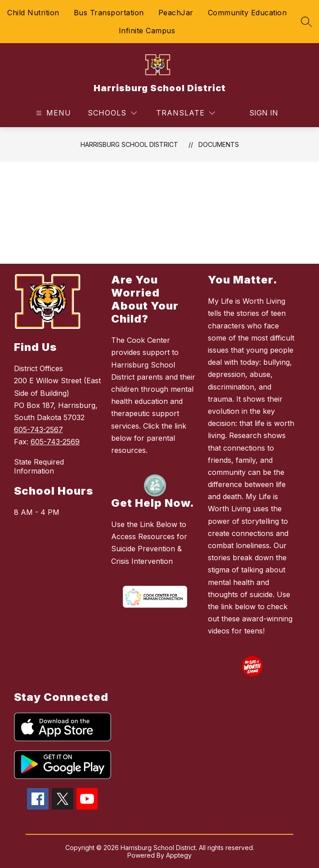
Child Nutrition (33, 13)
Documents (219, 144)
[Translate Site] (186, 113)
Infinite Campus (147, 31)
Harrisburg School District (129, 144)
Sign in (264, 113)
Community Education (247, 13)
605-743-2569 (55, 442)
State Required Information (39, 466)
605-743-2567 (38, 430)
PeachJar (176, 13)
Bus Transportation (109, 13)
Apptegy (179, 855)
